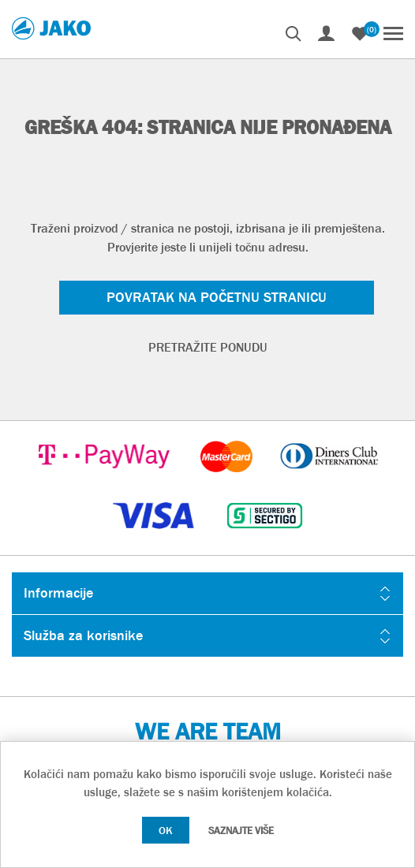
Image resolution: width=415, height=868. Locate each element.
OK (166, 830)
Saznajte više (241, 831)
